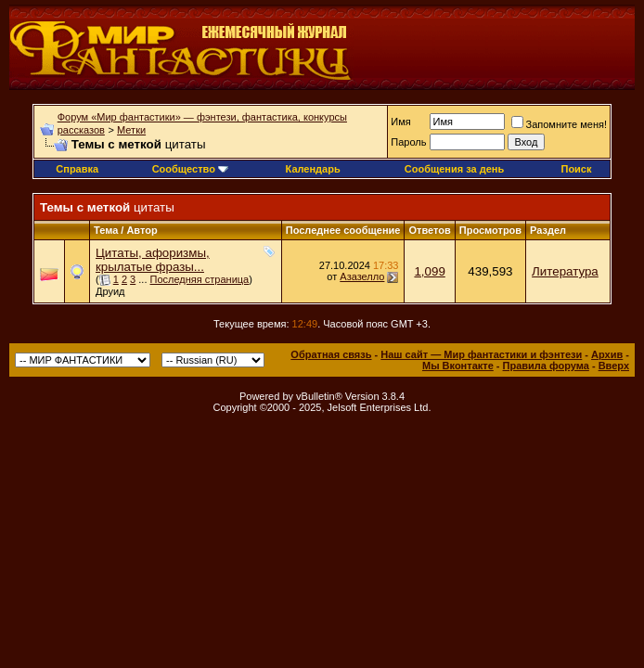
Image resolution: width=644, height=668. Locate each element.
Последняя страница (200, 279)
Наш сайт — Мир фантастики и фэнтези (481, 354)
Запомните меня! (559, 124)
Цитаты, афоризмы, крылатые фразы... (153, 260)
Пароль (408, 142)
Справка (77, 169)
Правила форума (546, 366)
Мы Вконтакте (458, 366)
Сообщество (190, 169)
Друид (110, 291)
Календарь (313, 169)
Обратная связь (331, 354)
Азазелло (362, 276)
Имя (400, 122)
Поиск (576, 169)
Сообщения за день (454, 169)
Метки (131, 130)
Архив (607, 354)
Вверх (614, 366)
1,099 (429, 271)
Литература (565, 271)
